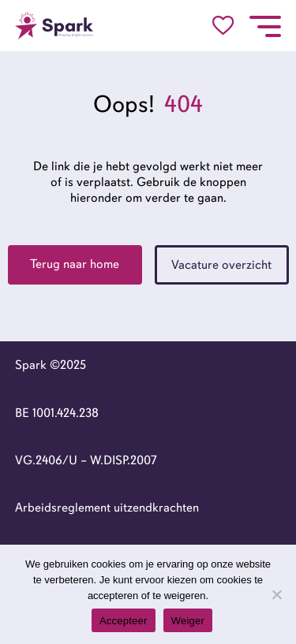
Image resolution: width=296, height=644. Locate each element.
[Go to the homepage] (54, 26)
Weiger (188, 621)
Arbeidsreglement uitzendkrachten (107, 508)
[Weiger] (276, 594)
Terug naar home (75, 264)
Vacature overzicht (221, 265)
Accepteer (124, 621)
